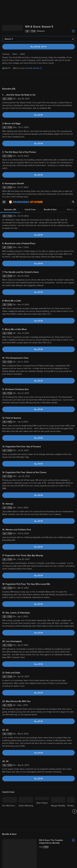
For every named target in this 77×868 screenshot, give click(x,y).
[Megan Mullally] (58, 614)
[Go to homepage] (26, 4)
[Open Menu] (4, 4)
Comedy (13, 794)
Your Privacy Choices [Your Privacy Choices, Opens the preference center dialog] (28, 864)
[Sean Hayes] (42, 614)
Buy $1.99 (38, 37)
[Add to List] (73, 642)
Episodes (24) (10, 12)
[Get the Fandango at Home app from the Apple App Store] (22, 825)
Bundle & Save (50, 12)
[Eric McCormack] (10, 614)
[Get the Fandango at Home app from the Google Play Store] (39, 825)
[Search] (73, 4)
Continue (49, 864)
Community (33, 716)
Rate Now (45, 716)
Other (22, 794)
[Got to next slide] (74, 614)
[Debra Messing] (26, 614)
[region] (38, 850)
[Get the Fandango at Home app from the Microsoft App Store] (55, 825)
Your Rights (53, 841)
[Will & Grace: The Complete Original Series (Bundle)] (57, 644)
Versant (23, 835)
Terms (53, 835)
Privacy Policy (32, 838)
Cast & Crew (30, 12)
